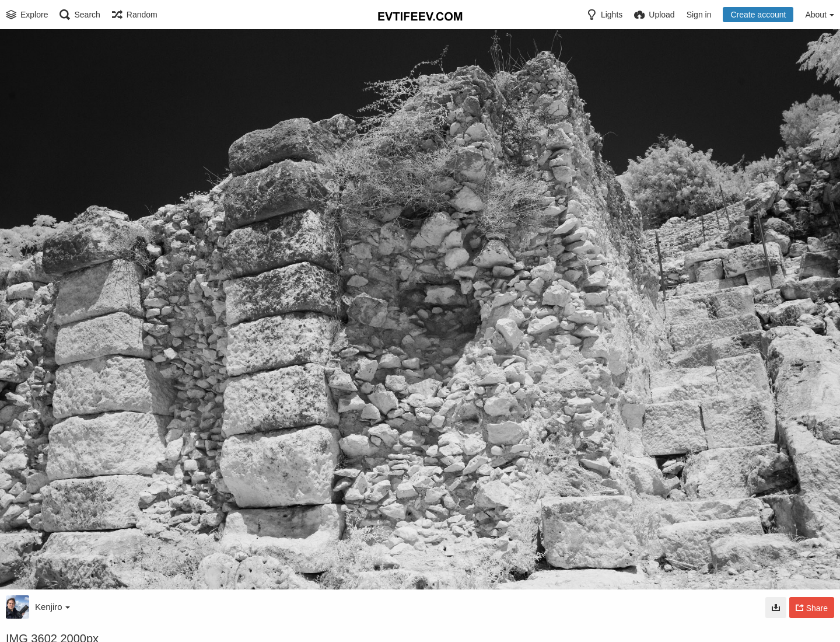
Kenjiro (52, 607)
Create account (758, 15)
